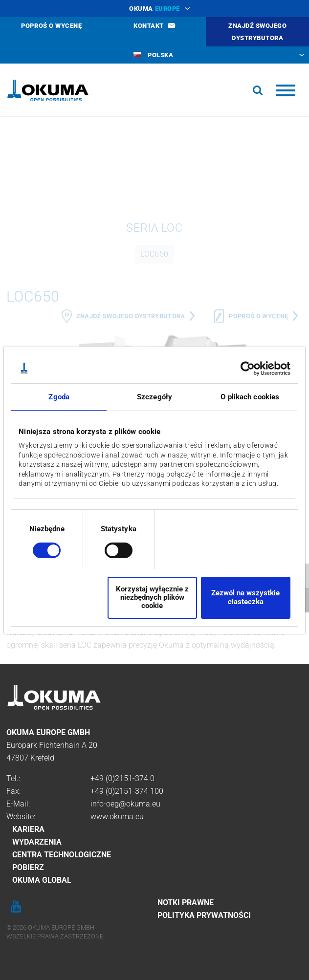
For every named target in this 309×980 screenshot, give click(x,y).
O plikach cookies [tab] (250, 396)
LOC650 (154, 338)
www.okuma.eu (117, 817)
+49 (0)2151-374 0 (122, 778)
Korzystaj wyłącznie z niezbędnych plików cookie (152, 598)
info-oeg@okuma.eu (125, 804)
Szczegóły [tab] (154, 396)
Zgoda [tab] (59, 396)
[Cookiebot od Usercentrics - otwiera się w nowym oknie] (248, 368)
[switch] (111, 549)
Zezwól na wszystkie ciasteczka (245, 597)
